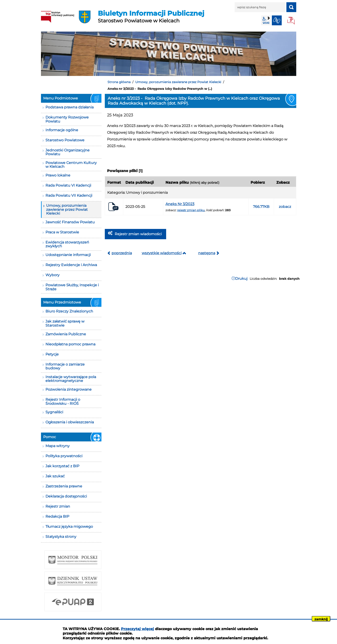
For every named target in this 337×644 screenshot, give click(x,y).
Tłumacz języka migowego (69, 527)
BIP (291, 21)
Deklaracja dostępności (66, 496)
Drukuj (241, 279)
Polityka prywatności (64, 456)
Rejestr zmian (58, 506)
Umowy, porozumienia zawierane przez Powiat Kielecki (178, 82)
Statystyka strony (61, 537)
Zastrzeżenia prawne (64, 486)
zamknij (321, 619)
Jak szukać (55, 476)
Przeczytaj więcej (137, 629)
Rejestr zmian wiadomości (138, 234)
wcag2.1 (266, 20)
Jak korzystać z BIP (62, 466)
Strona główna (119, 82)
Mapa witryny (58, 446)
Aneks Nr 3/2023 (180, 204)
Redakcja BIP (57, 516)
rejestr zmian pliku (191, 210)
